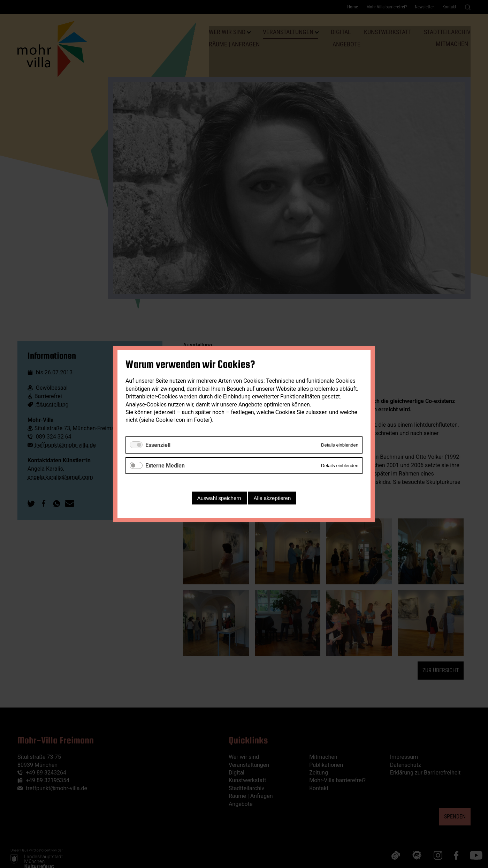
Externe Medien (165, 466)
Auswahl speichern (219, 498)
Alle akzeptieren (272, 498)
